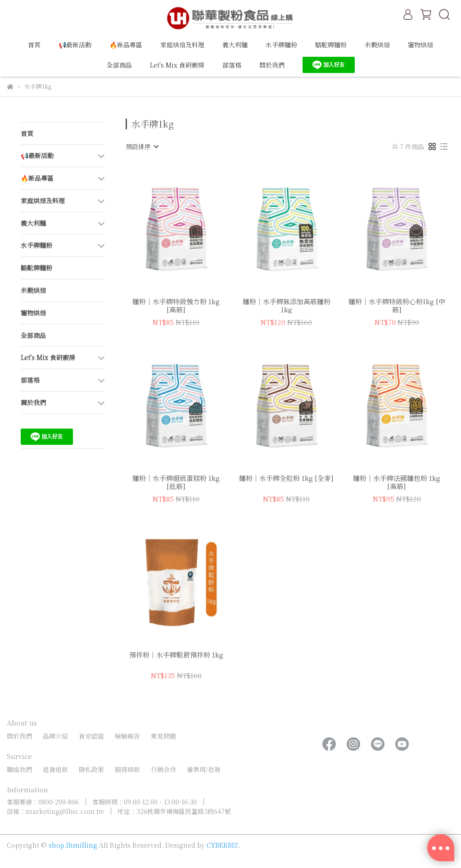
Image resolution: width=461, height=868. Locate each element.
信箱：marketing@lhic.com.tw (55, 811)
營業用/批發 (204, 769)
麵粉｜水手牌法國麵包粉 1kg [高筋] (397, 482)
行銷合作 (163, 769)
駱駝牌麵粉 (331, 45)
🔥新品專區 (126, 45)
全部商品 (119, 65)
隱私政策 (91, 769)
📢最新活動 (75, 45)
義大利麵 (235, 45)
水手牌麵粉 (281, 45)
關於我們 (272, 65)
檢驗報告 (127, 736)
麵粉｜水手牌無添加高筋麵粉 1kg (287, 306)
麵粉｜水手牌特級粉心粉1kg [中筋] (397, 306)
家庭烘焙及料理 (182, 45)
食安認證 (91, 736)
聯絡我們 (19, 769)
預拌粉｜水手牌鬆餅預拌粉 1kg (176, 655)
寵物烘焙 (420, 45)
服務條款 (127, 769)
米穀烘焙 (377, 45)
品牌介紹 (55, 736)
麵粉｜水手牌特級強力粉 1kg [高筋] (176, 306)
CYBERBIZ (222, 845)
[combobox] (142, 146)
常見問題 (163, 736)
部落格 (232, 65)
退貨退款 (55, 769)
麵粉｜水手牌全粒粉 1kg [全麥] (286, 478)
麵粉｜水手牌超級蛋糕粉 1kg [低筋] (176, 482)
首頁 (34, 45)
